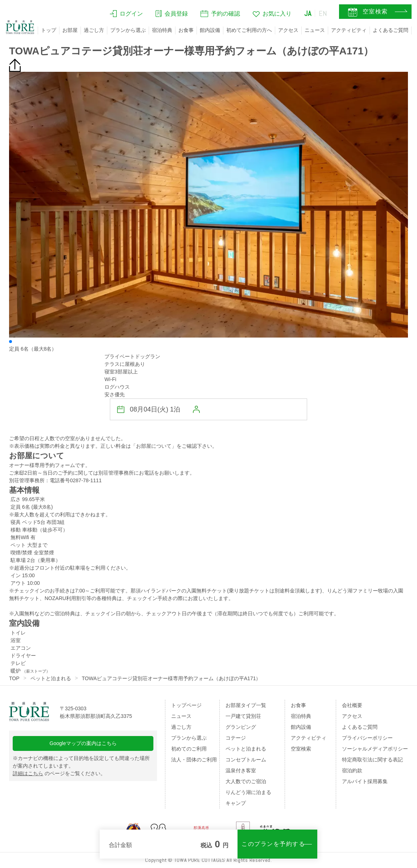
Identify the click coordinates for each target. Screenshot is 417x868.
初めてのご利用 (189, 749)
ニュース (315, 30)
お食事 (186, 30)
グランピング (241, 727)
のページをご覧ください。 (59, 773)
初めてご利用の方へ (249, 30)
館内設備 (210, 30)
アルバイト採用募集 (365, 781)
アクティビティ (349, 30)
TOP (14, 678)
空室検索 (301, 749)
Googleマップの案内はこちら (83, 743)
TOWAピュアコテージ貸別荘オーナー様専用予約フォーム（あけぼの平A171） (172, 678)
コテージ (236, 738)
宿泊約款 (352, 770)
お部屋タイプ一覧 (246, 705)
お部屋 (70, 30)
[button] (11, 342)
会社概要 (352, 705)
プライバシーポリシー (367, 738)
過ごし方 (94, 30)
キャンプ (236, 803)
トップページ (186, 705)
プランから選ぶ (128, 30)
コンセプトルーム (246, 760)
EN (323, 13)
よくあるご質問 (391, 30)
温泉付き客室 (241, 770)
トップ (49, 30)
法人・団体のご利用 (194, 760)
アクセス (288, 30)
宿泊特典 (162, 30)
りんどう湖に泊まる (248, 792)
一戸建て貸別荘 (243, 716)
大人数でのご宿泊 (246, 781)
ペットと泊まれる (51, 678)
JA (308, 13)
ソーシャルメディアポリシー (375, 749)
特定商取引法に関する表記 (372, 760)
